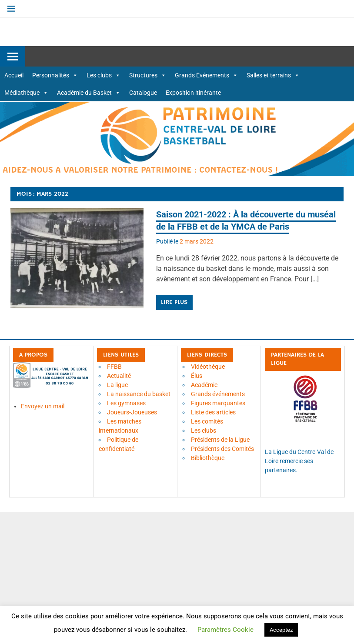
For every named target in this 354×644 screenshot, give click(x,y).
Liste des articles (213, 412)
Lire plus (174, 302)
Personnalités (55, 75)
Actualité (119, 376)
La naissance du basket (139, 394)
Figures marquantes (218, 403)
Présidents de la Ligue (220, 440)
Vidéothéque (208, 367)
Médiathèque (26, 93)
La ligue (117, 385)
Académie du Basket (89, 93)
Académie (204, 385)
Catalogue (143, 93)
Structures (148, 75)
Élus (197, 376)
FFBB (114, 367)
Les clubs (104, 75)
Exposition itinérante (193, 93)
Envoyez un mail (43, 406)
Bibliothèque (208, 458)
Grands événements (218, 394)
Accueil (14, 75)
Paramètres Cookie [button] (225, 630)
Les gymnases (126, 403)
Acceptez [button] (281, 630)
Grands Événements (206, 75)
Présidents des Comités (222, 449)
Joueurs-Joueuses (132, 412)
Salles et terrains (273, 75)
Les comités (207, 421)
